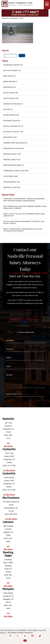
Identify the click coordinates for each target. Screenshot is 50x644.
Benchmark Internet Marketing (20, 633)
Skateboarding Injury (13, 165)
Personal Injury (10, 154)
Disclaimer (33, 630)
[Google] (25, 636)
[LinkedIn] (18, 636)
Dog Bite (7, 109)
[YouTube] (25, 641)
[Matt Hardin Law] (17, 9)
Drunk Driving (9, 115)
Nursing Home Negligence (14, 143)
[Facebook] (10, 636)
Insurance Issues (11, 121)
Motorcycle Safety (12, 132)
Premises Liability (11, 160)
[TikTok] (40, 636)
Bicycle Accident (10, 70)
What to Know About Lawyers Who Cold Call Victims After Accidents (23, 230)
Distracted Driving (12, 104)
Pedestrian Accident (12, 148)
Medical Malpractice (12, 126)
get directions (8, 445)
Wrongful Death (11, 187)
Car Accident (9, 98)
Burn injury (8, 87)
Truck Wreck (9, 176)
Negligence (8, 137)
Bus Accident (9, 93)
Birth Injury (8, 76)
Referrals (23, 630)
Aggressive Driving (11, 65)
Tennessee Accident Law (14, 171)
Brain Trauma (9, 82)
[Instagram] (32, 636)
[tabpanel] (8, 432)
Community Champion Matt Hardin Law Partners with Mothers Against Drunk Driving (24, 200)
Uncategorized (10, 182)
